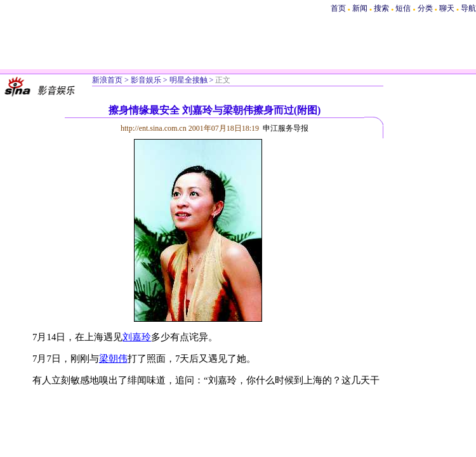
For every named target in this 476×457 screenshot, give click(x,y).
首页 (338, 8)
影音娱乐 (146, 80)
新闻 (360, 8)
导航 (468, 8)
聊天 (447, 8)
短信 (403, 8)
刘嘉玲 (137, 337)
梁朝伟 (113, 359)
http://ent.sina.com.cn (155, 128)
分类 (425, 8)
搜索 (382, 8)
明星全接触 (188, 80)
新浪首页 (107, 80)
